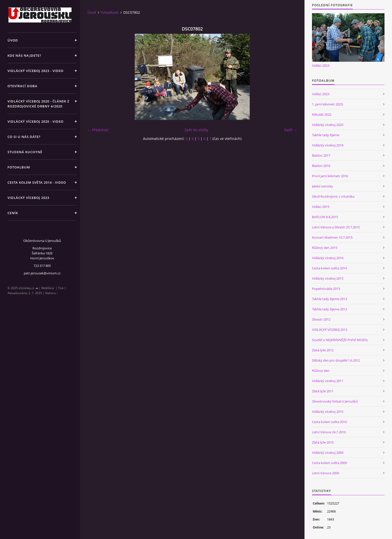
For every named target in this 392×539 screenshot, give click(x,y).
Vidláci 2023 (321, 65)
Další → (291, 130)
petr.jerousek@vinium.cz (42, 273)
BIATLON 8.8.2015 (325, 217)
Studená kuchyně (25, 152)
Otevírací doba (22, 86)
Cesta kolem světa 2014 (329, 268)
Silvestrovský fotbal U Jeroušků (335, 401)
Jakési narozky (322, 186)
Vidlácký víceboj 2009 (328, 453)
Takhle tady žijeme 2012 (329, 309)
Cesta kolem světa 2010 (329, 422)
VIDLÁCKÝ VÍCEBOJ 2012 (330, 330)
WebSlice (48, 288)
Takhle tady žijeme (326, 135)
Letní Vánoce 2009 (325, 473)
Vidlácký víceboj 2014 (328, 258)
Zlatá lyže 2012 (323, 350)
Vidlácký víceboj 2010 (328, 412)
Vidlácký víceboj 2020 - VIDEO (35, 121)
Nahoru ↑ (52, 293)
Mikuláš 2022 (322, 114)
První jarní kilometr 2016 (330, 176)
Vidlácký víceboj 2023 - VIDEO (35, 71)
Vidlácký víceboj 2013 (328, 278)
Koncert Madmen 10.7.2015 (332, 237)
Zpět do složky (196, 130)
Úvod (13, 40)
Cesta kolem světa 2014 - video (37, 182)
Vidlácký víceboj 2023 (28, 198)
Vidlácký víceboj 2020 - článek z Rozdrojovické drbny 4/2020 (38, 104)
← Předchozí (98, 130)
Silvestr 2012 (321, 319)
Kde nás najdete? (24, 55)
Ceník (13, 213)
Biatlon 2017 (321, 155)
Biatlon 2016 (321, 166)
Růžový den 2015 (325, 248)
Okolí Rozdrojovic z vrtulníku (333, 196)
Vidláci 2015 (321, 207)
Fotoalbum (19, 167)
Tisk (61, 288)
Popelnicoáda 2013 (326, 289)
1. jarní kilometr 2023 (327, 104)
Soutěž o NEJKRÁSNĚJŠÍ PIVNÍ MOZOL (340, 340)
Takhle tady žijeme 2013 (329, 299)
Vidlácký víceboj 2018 (328, 145)
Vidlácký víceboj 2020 (328, 125)
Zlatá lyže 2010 (323, 442)
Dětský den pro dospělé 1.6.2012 (336, 360)
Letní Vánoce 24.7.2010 (329, 432)
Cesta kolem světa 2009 (329, 463)
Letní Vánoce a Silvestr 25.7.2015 (336, 227)
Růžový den (321, 371)
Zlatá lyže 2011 (323, 391)
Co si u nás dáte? (24, 137)
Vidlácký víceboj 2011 (328, 381)
